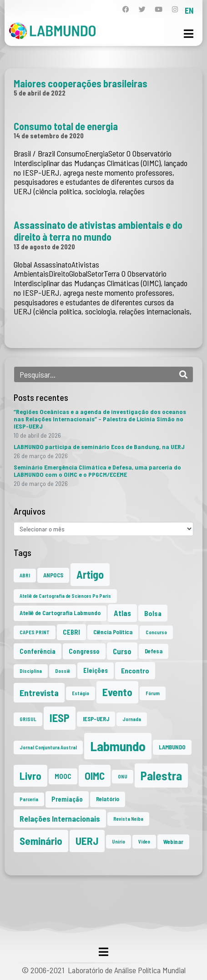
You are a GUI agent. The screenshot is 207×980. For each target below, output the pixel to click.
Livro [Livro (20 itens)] (30, 776)
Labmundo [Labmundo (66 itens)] (118, 746)
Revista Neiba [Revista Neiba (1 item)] (128, 819)
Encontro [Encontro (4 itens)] (135, 670)
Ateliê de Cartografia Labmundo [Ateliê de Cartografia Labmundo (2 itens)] (60, 613)
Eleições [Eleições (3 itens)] (96, 670)
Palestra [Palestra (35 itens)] (161, 775)
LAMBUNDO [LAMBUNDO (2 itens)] (172, 747)
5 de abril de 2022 (40, 93)
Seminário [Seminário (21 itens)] (41, 841)
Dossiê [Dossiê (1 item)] (63, 671)
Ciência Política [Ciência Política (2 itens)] (113, 632)
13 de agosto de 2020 (44, 247)
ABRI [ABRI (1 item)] (25, 575)
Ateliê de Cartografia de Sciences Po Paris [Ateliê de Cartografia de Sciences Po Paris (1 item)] (65, 596)
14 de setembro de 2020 (49, 136)
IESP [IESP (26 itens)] (60, 718)
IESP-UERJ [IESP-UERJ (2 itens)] (96, 719)
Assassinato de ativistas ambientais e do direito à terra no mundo (98, 231)
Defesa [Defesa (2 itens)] (154, 651)
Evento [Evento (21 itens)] (117, 692)
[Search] (183, 374)
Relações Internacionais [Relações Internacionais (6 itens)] (60, 818)
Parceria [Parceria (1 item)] (29, 799)
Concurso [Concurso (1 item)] (156, 632)
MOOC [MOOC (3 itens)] (63, 776)
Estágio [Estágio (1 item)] (81, 693)
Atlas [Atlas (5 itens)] (122, 613)
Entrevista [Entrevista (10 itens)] (39, 692)
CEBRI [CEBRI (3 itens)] (71, 632)
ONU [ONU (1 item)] (123, 776)
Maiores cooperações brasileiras (81, 83)
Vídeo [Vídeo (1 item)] (144, 841)
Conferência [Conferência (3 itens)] (38, 651)
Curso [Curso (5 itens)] (122, 651)
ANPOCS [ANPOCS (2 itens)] (53, 575)
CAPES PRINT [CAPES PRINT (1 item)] (35, 632)
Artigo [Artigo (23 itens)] (90, 574)
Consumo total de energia (66, 126)
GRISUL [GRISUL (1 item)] (28, 719)
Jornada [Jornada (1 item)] (132, 719)
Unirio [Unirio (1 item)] (119, 841)
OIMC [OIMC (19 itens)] (95, 776)
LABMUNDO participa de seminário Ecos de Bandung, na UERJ (99, 447)
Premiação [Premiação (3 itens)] (67, 799)
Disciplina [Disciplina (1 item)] (31, 671)
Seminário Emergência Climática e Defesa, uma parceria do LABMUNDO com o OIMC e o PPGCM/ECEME (97, 471)
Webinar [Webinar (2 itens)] (173, 842)
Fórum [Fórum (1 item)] (153, 693)
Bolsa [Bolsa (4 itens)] (153, 613)
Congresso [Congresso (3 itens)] (84, 651)
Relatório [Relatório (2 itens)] (108, 799)
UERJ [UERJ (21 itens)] (87, 841)
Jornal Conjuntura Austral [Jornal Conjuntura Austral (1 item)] (48, 747)
